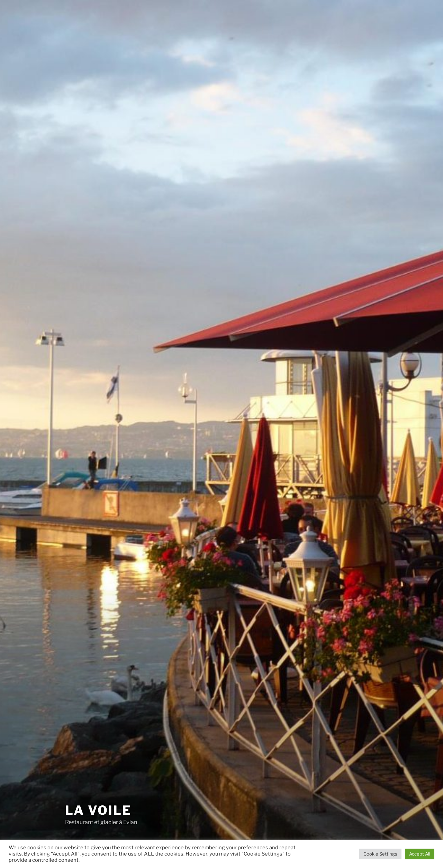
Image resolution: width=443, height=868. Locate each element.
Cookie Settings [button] (380, 854)
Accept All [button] (420, 854)
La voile (98, 810)
